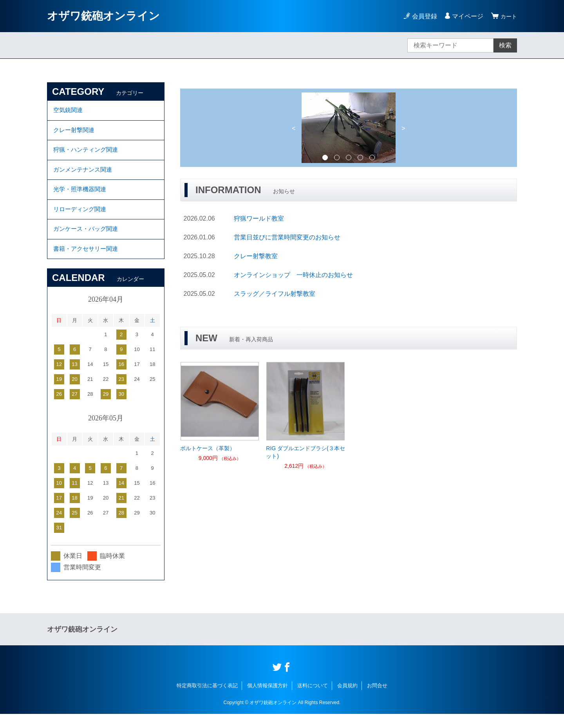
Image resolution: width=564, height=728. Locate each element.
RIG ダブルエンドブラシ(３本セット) (305, 452)
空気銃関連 (69, 111)
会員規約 (347, 700)
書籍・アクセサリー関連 (88, 262)
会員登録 (422, 16)
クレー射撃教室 (256, 256)
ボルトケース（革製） (208, 448)
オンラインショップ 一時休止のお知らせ (293, 275)
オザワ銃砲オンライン (103, 16)
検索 (505, 45)
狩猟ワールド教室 (259, 218)
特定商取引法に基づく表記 (207, 700)
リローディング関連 (81, 219)
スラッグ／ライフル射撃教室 (275, 294)
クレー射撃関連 (75, 133)
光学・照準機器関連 (81, 197)
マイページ (465, 16)
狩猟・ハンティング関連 (88, 154)
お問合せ (377, 700)
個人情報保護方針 (268, 700)
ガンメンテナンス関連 (85, 176)
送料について (313, 700)
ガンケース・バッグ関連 (88, 240)
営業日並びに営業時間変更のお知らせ (287, 237)
